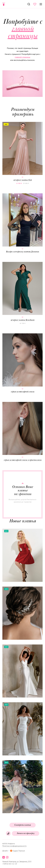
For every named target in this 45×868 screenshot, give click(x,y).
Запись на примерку (26, 833)
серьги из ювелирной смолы (22, 363)
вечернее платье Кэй (22, 152)
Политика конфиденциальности (14, 846)
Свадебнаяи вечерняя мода (4, 4)
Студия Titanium (19, 851)
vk (4, 857)
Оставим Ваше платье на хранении (22, 491)
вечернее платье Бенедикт (22, 292)
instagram (7, 857)
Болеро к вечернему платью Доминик (22, 223)
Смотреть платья (23, 825)
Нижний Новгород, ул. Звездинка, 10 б (17, 861)
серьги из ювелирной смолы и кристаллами (22, 432)
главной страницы (22, 57)
